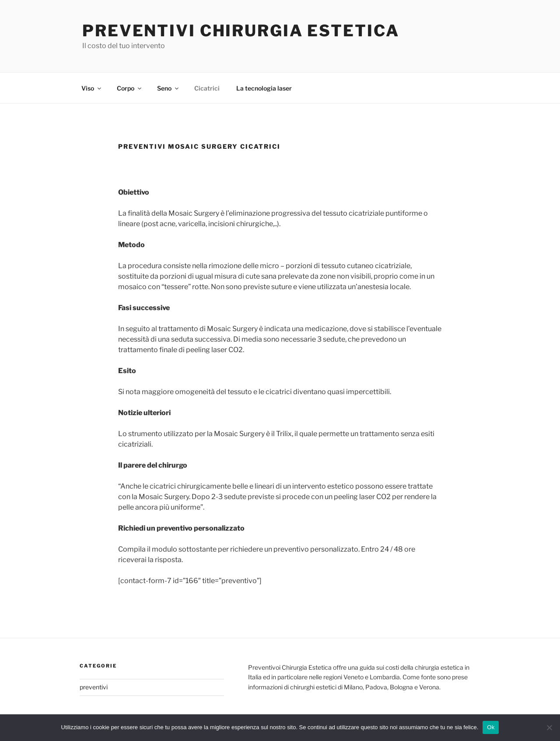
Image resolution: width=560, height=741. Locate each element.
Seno (168, 88)
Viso (92, 88)
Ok (491, 727)
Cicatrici (207, 88)
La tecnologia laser (264, 88)
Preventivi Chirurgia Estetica (241, 31)
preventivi (94, 687)
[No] (549, 727)
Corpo (130, 88)
